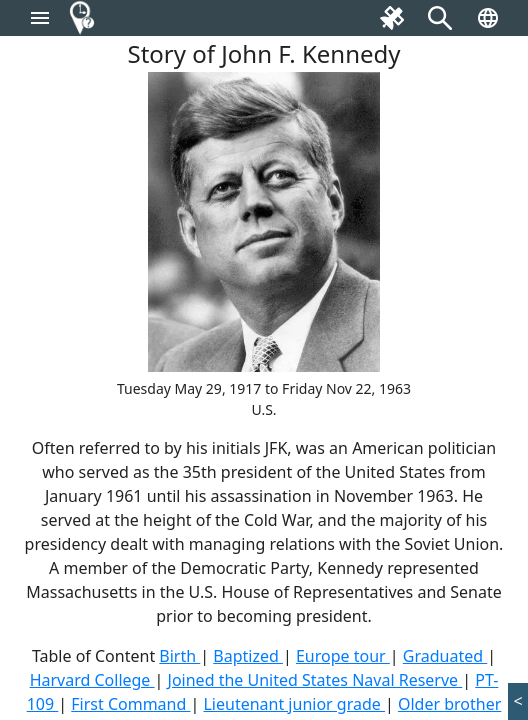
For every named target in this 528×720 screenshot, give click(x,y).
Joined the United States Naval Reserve (315, 680)
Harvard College (92, 680)
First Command (130, 704)
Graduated (445, 656)
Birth (179, 656)
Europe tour (343, 656)
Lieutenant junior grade (294, 704)
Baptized (248, 656)
